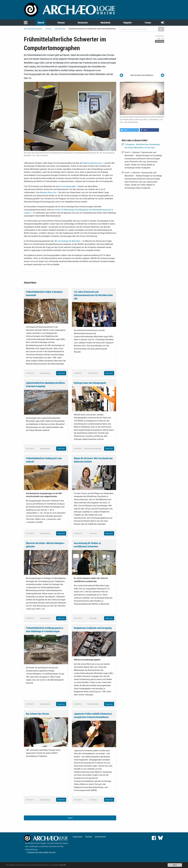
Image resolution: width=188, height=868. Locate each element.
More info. (63, 865)
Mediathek (105, 23)
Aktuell (41, 23)
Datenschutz (100, 837)
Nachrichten (60, 29)
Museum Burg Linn (48, 192)
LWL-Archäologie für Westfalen (67, 241)
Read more (61, 373)
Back (70, 818)
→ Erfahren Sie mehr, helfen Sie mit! (40, 852)
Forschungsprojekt (68, 186)
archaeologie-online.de (33, 29)
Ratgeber (128, 23)
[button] (129, 130)
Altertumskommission (92, 163)
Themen (61, 23)
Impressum (78, 837)
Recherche (83, 23)
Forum (148, 23)
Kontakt (89, 837)
